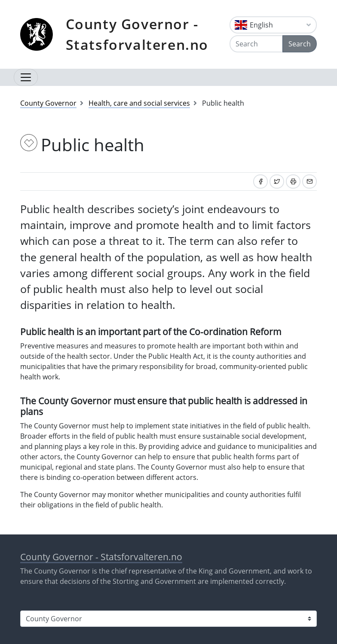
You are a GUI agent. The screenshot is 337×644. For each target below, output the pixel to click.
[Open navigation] (26, 77)
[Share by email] (309, 182)
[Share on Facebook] (260, 182)
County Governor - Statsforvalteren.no (137, 34)
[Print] (293, 182)
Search (300, 44)
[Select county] (168, 619)
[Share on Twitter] (277, 182)
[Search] (256, 44)
